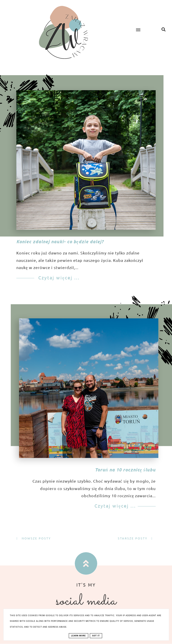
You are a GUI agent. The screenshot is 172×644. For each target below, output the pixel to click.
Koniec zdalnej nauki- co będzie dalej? (60, 241)
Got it (96, 636)
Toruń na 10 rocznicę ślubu (125, 481)
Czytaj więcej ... (58, 277)
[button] (142, 26)
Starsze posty (133, 538)
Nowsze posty (36, 538)
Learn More (78, 636)
